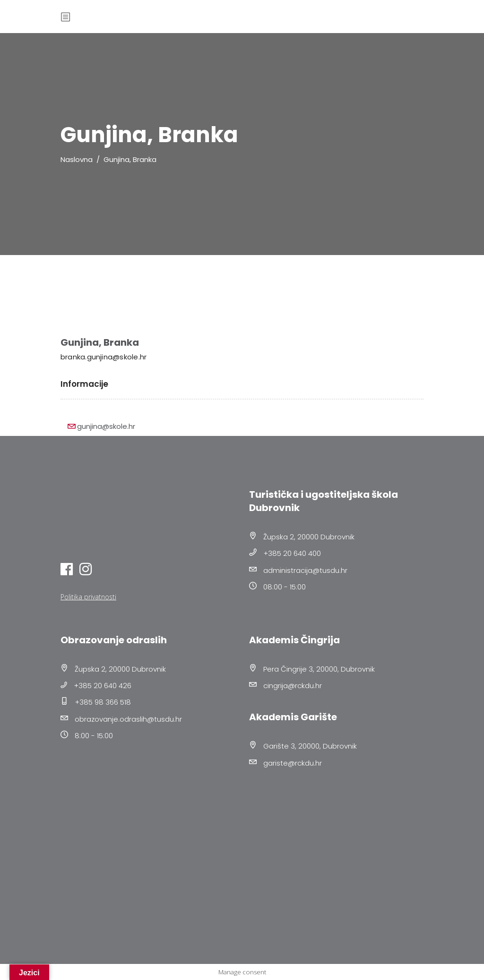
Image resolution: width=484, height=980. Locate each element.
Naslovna (77, 159)
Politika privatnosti (88, 597)
